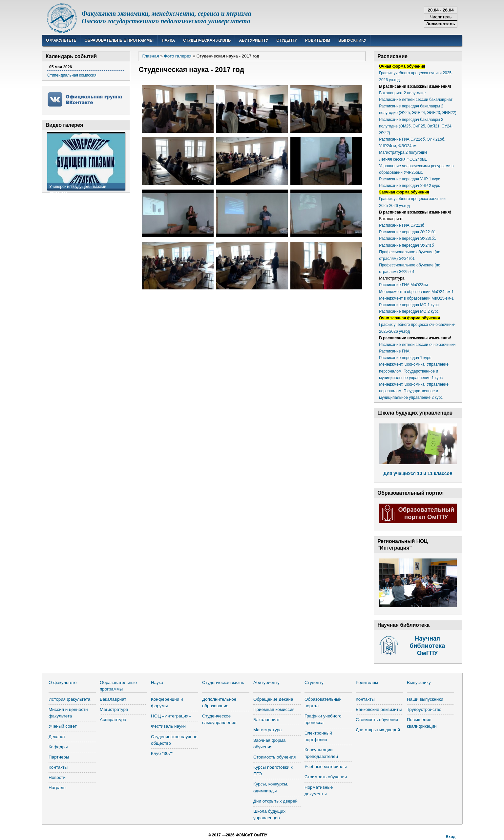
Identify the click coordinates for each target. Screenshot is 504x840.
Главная (150, 56)
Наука (168, 40)
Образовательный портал (323, 703)
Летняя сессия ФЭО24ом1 (403, 159)
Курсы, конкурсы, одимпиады (271, 787)
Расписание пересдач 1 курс (405, 358)
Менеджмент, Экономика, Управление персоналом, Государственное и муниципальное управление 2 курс (414, 391)
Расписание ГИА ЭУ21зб (402, 225)
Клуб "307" (162, 753)
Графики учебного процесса (323, 719)
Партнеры (59, 757)
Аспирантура (113, 720)
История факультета (69, 699)
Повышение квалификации (422, 723)
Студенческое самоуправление (219, 719)
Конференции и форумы (167, 703)
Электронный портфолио (318, 736)
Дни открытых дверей (275, 801)
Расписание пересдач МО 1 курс (409, 305)
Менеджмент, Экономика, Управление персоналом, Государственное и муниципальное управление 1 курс (414, 371)
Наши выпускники (425, 699)
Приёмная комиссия (274, 709)
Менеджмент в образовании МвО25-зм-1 (416, 298)
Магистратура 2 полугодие (403, 152)
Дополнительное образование (219, 703)
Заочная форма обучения (269, 744)
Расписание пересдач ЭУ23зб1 (408, 238)
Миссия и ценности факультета (68, 713)
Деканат (57, 737)
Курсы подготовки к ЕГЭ (273, 771)
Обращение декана (273, 699)
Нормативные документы (319, 791)
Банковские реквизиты (379, 709)
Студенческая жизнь (207, 40)
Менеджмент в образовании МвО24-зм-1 (416, 292)
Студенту (287, 40)
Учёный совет (63, 726)
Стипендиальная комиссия (72, 75)
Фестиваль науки (168, 726)
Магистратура (114, 709)
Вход (451, 837)
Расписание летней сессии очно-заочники (417, 345)
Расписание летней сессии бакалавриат (416, 100)
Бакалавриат (113, 699)
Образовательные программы (119, 40)
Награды (58, 788)
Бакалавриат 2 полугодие (402, 93)
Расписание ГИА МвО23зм (403, 285)
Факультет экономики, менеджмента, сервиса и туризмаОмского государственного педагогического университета (167, 17)
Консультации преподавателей (321, 753)
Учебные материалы (326, 767)
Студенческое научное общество (174, 740)
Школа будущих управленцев (269, 815)
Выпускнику (352, 40)
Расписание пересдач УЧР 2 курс (409, 186)
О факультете (61, 40)
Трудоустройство (424, 709)
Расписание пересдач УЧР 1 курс (409, 179)
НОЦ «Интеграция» (171, 716)
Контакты (58, 767)
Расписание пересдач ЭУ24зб (406, 245)
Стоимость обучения (274, 757)
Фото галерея (178, 56)
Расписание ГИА (394, 351)
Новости (57, 777)
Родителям (318, 40)
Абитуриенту (253, 40)
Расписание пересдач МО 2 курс (409, 311)
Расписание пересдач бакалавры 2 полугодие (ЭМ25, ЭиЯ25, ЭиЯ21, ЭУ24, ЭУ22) (416, 126)
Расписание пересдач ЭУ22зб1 (408, 232)
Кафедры (58, 747)
